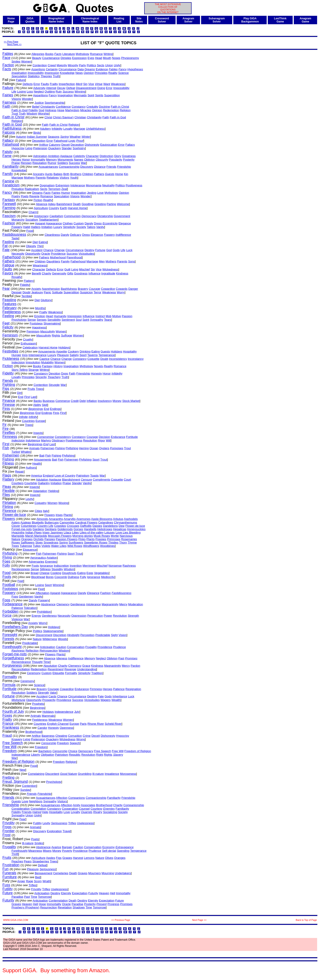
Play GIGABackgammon (250, 20)
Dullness (73, 577)
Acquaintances (48, 167)
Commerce (63, 401)
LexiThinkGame (280, 20)
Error (37, 84)
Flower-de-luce (14, 515)
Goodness (81, 273)
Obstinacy (58, 440)
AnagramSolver (188, 20)
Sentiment (68, 320)
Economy (108, 847)
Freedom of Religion (138, 751)
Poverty (67, 851)
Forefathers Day (15, 627)
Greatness (129, 156)
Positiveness (134, 185)
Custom (79, 223)
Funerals (9, 873)
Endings (55, 409)
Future (8, 893)
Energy (36, 616)
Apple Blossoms (102, 519)
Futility (37, 823)
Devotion (55, 373)
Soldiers (63, 163)
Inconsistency (118, 359)
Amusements (47, 351)
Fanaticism (11, 185)
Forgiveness (12, 665)
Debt (83, 401)
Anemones (83, 519)
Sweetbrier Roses (96, 542)
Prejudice (18, 189)
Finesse (9, 405)
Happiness (39, 327)
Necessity (18, 254)
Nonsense (115, 566)
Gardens (38, 529)
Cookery (73, 351)
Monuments (65, 160)
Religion (125, 110)
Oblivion (112, 658)
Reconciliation (21, 669)
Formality (71, 673)
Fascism (9, 216)
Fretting (8, 778)
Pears (28, 861)
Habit (27, 227)
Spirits (99, 95)
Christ (48, 117)
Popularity (115, 160)
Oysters (104, 448)
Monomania (94, 185)
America (37, 476)
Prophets (38, 704)
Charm (33, 212)
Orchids (38, 539)
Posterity (129, 160)
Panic (47, 292)
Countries (28, 421)
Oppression (79, 616)
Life (14, 92)
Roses (16, 542)
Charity (46, 273)
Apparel (40, 223)
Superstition (112, 95)
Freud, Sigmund (15, 782)
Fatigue (8, 265)
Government (122, 216)
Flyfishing (72, 448)
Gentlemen (26, 597)
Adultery (45, 129)
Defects (28, 84)
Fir (5, 425)
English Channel (58, 724)
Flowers (50, 515)
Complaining (36, 774)
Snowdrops (51, 542)
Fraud (7, 736)
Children (88, 174)
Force (7, 615)
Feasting (9, 300)
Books (49, 54)
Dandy (89, 223)
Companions (77, 798)
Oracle (46, 254)
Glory (118, 156)
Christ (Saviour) (63, 117)
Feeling (8, 316)
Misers (47, 851)
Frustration (11, 865)
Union (29, 815)
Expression (79, 58)
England (48, 476)
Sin (85, 84)
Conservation (76, 647)
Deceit (66, 145)
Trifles (72, 823)
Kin (126, 174)
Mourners (94, 873)
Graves (83, 873)
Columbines (29, 526)
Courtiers (18, 483)
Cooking (56, 573)
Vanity (100, 227)
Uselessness (85, 823)
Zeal (64, 189)
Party (82, 65)
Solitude (57, 292)
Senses (42, 320)
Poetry (16, 196)
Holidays (64, 347)
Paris (83, 724)
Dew (122, 526)
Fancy (53, 95)
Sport (83, 355)
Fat (5, 246)
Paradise (17, 897)
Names (78, 160)
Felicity (8, 327)
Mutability (47, 362)
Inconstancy (136, 359)
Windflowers (91, 546)
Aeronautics (38, 558)
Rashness (129, 566)
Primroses (114, 539)
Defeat (71, 88)
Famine (8, 181)
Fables (8, 54)
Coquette (93, 359)
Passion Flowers (67, 539)
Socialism (32, 220)
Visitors (62, 801)
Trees (40, 389)
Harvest (78, 858)
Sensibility (54, 320)
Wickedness (110, 269)
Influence (94, 273)
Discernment (44, 635)
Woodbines (107, 546)
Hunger (16, 355)
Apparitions (41, 95)
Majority (62, 65)
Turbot (16, 452)
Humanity (60, 316)
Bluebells (38, 522)
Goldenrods (65, 529)
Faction (8, 65)
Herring (84, 448)
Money (117, 401)
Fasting (8, 242)
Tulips (37, 546)
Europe (40, 421)
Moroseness (128, 774)
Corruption (75, 736)
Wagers (105, 700)
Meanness (35, 851)
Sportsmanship (55, 103)
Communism (72, 216)
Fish (6, 448)
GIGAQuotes (30, 20)
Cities (38, 511)
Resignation (133, 689)
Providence (58, 254)
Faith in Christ (120, 107)
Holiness (51, 110)
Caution (61, 647)
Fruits (31, 389)
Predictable (103, 635)
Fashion (9, 223)
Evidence (102, 69)
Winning (80, 92)
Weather (75, 137)
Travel (67, 831)
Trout (127, 448)
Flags (7, 475)
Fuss (6, 885)
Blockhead (38, 577)
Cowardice (108, 289)
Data (81, 69)
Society (81, 227)
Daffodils (86, 526)
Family (8, 174)
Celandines (106, 522)
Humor (66, 193)
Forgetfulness (13, 658)
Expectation (80, 893)
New (22, 770)
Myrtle (115, 536)
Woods (63, 639)
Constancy (79, 107)
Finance (9, 401)
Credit (75, 401)
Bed (38, 877)
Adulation (42, 480)
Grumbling (85, 774)
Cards (52, 696)
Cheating (61, 736)
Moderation (136, 604)
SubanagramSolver (217, 20)
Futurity (93, 893)
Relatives (53, 178)
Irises (59, 515)
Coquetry (40, 503)
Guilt (67, 269)
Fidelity (33, 110)
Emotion (40, 316)
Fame (7, 156)
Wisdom (32, 114)
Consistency (63, 437)
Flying (7, 557)
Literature (69, 54)
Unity (37, 815)
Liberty (36, 755)
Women (26, 61)
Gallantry (44, 483)
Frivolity (9, 823)
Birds (37, 133)
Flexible (9, 491)
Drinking (85, 351)
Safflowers (28, 542)
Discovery (87, 167)
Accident (37, 250)
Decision (104, 437)
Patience (17, 608)
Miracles (86, 110)
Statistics (34, 76)
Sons (131, 261)
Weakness (118, 84)
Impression (75, 316)
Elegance (125, 223)
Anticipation (48, 647)
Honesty (96, 373)
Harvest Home (77, 208)
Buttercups (52, 522)
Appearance (54, 223)
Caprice (44, 359)
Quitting (50, 92)
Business (49, 401)
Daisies (97, 526)
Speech (75, 743)
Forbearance (13, 604)
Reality (113, 73)
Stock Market (131, 401)
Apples (51, 858)
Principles (101, 73)
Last (33, 397)
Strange (34, 370)
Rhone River (96, 724)
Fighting (9, 385)
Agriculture (41, 208)
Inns (25, 355)
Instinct (100, 316)
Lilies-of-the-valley (91, 532)
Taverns (93, 355)
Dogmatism (47, 185)
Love (101, 193)
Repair (19, 472)
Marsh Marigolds (36, 536)
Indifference (76, 658)
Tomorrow (45, 897)
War (84, 163)
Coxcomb (61, 577)
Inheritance (120, 696)
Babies (58, 174)
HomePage (11, 20)
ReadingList (119, 20)
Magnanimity (110, 604)
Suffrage (66, 335)
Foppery (17, 227)
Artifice (43, 145)
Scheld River (113, 724)
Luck (129, 250)
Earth (64, 208)
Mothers (29, 178)
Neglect (39, 92)
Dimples (66, 58)
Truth (56, 76)
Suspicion (86, 292)
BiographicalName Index (56, 20)
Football (9, 585)
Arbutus (118, 519)
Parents (41, 178)
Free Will (9, 747)
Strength (133, 616)
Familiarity (11, 166)
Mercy (123, 604)
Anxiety (36, 289)
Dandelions (110, 526)
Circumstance (68, 69)
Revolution (120, 616)
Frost (6, 835)
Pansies (50, 539)
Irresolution (33, 362)
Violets (46, 546)
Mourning (108, 873)
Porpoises (117, 448)
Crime (87, 736)
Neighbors (36, 801)
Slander (67, 148)
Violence (17, 619)
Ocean (94, 448)
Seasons (54, 137)
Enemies (51, 562)
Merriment (89, 566)
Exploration (54, 831)
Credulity (92, 107)
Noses (116, 58)
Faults (45, 84)
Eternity (66, 893)
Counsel (84, 809)
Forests (8, 639)
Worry (121, 292)
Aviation (52, 558)
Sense (32, 320)
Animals (34, 448)
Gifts (70, 273)
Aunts (49, 174)
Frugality (91, 647)
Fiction (38, 200)
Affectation (42, 593)
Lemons (89, 858)
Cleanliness (52, 235)
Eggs (90, 573)
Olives (109, 858)
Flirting (8, 507)
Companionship (69, 167)
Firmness (10, 437)
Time (47, 662)
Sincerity (41, 377)
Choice (73, 751)
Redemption (111, 110)
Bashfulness (69, 289)
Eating (43, 242)
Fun (6, 869)
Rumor (52, 163)
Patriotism (83, 476)
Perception (87, 635)
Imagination (65, 95)
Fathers (99, 174)
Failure (21, 80)
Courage (92, 437)
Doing (101, 88)
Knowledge (67, 73)
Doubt (26, 292)
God (41, 110)
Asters (16, 522)
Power (108, 616)
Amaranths (56, 519)
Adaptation (40, 491)
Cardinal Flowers (86, 522)
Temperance (107, 355)
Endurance (118, 437)
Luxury (58, 227)
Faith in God (20, 110)
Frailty (54, 84)
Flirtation (9, 503)
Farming (9, 208)
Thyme (132, 542)
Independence (64, 712)
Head (98, 58)
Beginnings (35, 444)
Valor (53, 693)
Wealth (116, 700)
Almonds (42, 519)
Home (119, 174)
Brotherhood (33, 732)
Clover (16, 526)
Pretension (40, 148)
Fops (15, 597)
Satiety (74, 355)
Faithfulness (12, 128)
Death (77, 204)
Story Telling (20, 370)
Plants (68, 515)
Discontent (52, 774)
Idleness (62, 658)
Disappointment (86, 88)
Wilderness (50, 639)
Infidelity (57, 129)
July (77, 712)
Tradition (97, 673)
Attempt (51, 88)
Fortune (100, 250)
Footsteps (36, 323)
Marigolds (18, 536)
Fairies (8, 95)
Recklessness (21, 569)
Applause (66, 156)
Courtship (31, 483)
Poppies (101, 539)
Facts (7, 69)
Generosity (59, 273)
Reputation (40, 163)
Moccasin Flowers (60, 536)
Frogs (7, 827)
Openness (67, 728)
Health (37, 464)
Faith (6, 106)
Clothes (68, 223)
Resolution (90, 440)
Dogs (65, 373)
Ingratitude (108, 273)
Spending (123, 851)
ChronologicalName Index (90, 20)
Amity (77, 805)
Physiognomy (130, 58)
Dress (98, 223)
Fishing (60, 448)
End (21, 397)
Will (108, 440)
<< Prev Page (11, 42)
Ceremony (34, 673)
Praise (16, 163)
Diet (35, 242)
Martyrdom (72, 110)
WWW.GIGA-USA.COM (16, 920)
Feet (6, 323)
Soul (79, 320)
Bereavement (43, 873)
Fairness (9, 102)
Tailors (91, 227)
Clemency (63, 604)
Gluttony (46, 300)
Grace (86, 666)
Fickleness (11, 359)
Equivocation (109, 145)
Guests (105, 351)
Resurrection (49, 907)
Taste (15, 238)
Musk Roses (102, 536)
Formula (9, 685)
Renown (26, 163)
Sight (114, 635)
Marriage (79, 129)
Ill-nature (98, 774)
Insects (38, 433)
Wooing (63, 503)
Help (45, 812)
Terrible (26, 296)
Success (74, 163)
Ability (37, 405)
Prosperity (49, 700)
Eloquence (30, 550)
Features (9, 304)
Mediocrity (108, 577)
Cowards (122, 289)
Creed (52, 65)
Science (123, 73)
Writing (108, 54)
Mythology (83, 54)
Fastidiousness (14, 234)
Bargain (67, 847)
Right (100, 755)
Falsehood (61, 141)
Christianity (48, 107)
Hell (113, 893)
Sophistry (79, 148)
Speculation (62, 196)
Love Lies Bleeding (128, 532)
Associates (88, 805)
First (6, 444)
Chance (48, 250)
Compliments (102, 480)
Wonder (27, 99)
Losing (21, 92)
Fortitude (132, 437)
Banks (38, 401)
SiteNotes (139, 20)
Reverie (34, 196)
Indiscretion (61, 566)
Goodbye (88, 204)
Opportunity (33, 254)
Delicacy (76, 235)
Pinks (82, 539)
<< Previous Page (121, 920)
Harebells (90, 529)
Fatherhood (12, 257)
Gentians (51, 529)
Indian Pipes (33, 532)
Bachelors (45, 751)
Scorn (38, 881)
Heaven (104, 893)
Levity (29, 499)
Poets (25, 196)
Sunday (25, 790)
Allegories (38, 54)
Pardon (135, 666)
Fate (6, 250)
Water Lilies (59, 546)
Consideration (21, 809)
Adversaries (36, 562)
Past (121, 658)
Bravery (83, 289)
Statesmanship (53, 631)
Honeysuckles (136, 529)
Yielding (53, 491)
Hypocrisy (18, 148)
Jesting (92, 193)
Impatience (112, 774)
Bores (50, 577)
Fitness (8, 463)
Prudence (119, 647)
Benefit (36, 273)
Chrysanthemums (126, 522)
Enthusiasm (28, 343)
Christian (80, 117)
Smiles (16, 61)
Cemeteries (61, 873)
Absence (42, 204)
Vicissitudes (86, 254)
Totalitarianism (48, 220)
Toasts (95, 476)
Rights (56, 335)
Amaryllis (70, 519)
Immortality (38, 160)
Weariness (40, 265)
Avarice (56, 847)
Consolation (38, 809)
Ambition (54, 156)
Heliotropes (105, 529)
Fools (35, 566)
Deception (39, 141)
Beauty (37, 58)
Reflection (32, 651)
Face (6, 58)
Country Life (45, 526)
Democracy (86, 751)
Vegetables (101, 573)
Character (92, 156)
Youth (74, 178)
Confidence (63, 107)
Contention (40, 65)
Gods (116, 250)
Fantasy (9, 200)
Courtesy (96, 809)
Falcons (9, 132)
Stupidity (57, 569)
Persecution (95, 616)
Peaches (17, 861)
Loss (30, 92)
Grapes (67, 858)
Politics (91, 65)
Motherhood (58, 257)
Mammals (48, 716)
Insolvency (105, 401)
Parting (111, 204)
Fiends (8, 381)
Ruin (59, 92)
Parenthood (74, 257)
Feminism (33, 331)
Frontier (9, 831)
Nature (16, 539)
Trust (15, 114)
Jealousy (37, 292)
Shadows (79, 907)
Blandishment (71, 480)
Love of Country (65, 476)
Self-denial (109, 851)
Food (30, 231)
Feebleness (12, 312)
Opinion (97, 110)
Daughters (53, 261)
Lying (29, 148)
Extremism (63, 185)
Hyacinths (18, 532)
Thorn (123, 542)
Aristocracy (41, 216)
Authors (31, 468)
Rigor (102, 440)
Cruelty (28, 339)
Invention (76, 566)
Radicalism (32, 189)
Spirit (91, 95)
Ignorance (46, 566)
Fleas (7, 487)
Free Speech (13, 743)
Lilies (75, 532)
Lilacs (68, 532)
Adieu (52, 204)
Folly (6, 565)
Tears (108, 320)
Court (127, 480)
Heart (49, 316)
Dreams (37, 193)
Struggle (54, 385)
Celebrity (79, 156)
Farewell (9, 204)
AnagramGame (305, 20)
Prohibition (44, 612)
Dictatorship (105, 216)
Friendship (124, 167)
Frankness (11, 727)
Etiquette (58, 673)
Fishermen (47, 448)
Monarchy (18, 220)
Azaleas (26, 522)
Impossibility (121, 88)
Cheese (44, 573)
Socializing (110, 812)
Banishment (64, 204)
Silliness (45, 569)
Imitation (47, 227)
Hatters (36, 227)
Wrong (81, 739)
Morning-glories (83, 536)
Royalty (16, 277)
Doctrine (104, 107)
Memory (51, 160)
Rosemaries (129, 539)
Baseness (48, 736)
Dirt (19, 393)
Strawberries (41, 861)
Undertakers (123, 873)
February (10, 308)
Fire (6, 429)
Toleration (30, 608)
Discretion (60, 635)
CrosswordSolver (162, 20)
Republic (75, 755)
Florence (9, 511)
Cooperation (70, 809)
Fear (6, 289)
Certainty (52, 69)
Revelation (65, 907)
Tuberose (26, 546)
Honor (26, 160)
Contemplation (58, 901)
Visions (16, 99)
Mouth (107, 58)
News (79, 73)
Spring (63, 542)
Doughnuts (69, 573)
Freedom (63, 743)
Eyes (91, 58)
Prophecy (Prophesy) (25, 907)
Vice (91, 84)
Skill (45, 405)
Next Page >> (14, 44)
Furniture (10, 877)
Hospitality (130, 351)
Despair (17, 292)
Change (60, 250)
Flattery (29, 281)
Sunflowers (76, 542)
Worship (43, 114)
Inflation (92, 401)
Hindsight (73, 635)
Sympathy (97, 320)
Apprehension (51, 289)
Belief (36, 107)
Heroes (16, 160)
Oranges (27, 539)
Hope (61, 110)
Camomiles (67, 522)
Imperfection (67, 84)
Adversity (39, 88)
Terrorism (54, 189)
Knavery (17, 739)
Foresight (10, 635)
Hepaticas (120, 529)
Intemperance (38, 355)
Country (54, 208)
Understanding (87, 669)
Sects (101, 65)
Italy (46, 511)
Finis (6, 409)
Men (102, 261)
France (8, 723)
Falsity (8, 152)
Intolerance (78, 185)
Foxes (7, 715)
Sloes (39, 542)
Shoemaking (52, 323)
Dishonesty (92, 145)
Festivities (10, 351)
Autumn (21, 137)
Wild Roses (75, 546)
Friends (111, 167)
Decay (61, 88)
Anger (21, 881)
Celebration (30, 347)
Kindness (122, 273)
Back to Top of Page (306, 920)
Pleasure (63, 355)
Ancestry (39, 174)
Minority (73, 65)
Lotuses (110, 532)
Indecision (18, 362)
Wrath (46, 881)
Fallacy (8, 140)
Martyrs (46, 440)
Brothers (76, 174)
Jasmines (57, 532)
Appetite (62, 351)
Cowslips (60, 526)
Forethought (12, 647)
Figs (6, 389)
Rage (30, 881)
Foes (6, 561)
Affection (62, 798)
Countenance (51, 58)
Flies (6, 495)
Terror (97, 292)
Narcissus (126, 536)
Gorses (78, 529)
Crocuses (73, 526)
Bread (35, 573)
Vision (122, 635)
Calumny (55, 145)
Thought (37, 662)
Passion (127, 316)
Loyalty (68, 129)
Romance (96, 54)
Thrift (15, 854)
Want (107, 84)
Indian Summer (37, 137)
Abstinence (48, 604)
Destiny (89, 250)
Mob (108, 316)
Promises (126, 904)
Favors (8, 273)
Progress (113, 904)
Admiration (40, 156)
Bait (42, 456)
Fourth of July (13, 711)
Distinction (106, 156)
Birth (66, 174)
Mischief (85, 269)
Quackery (54, 148)
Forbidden (10, 611)
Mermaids (80, 95)
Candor (42, 728)
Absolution (50, 666)
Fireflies (9, 433)
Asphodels (131, 519)
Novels (99, 366)
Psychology (19, 320)
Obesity (31, 246)
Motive (117, 316)
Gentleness (78, 604)
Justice (39, 103)
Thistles (113, 542)
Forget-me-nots (22, 529)
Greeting (100, 204)
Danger (133, 289)
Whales (26, 452)
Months (40, 308)
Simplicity (69, 227)
